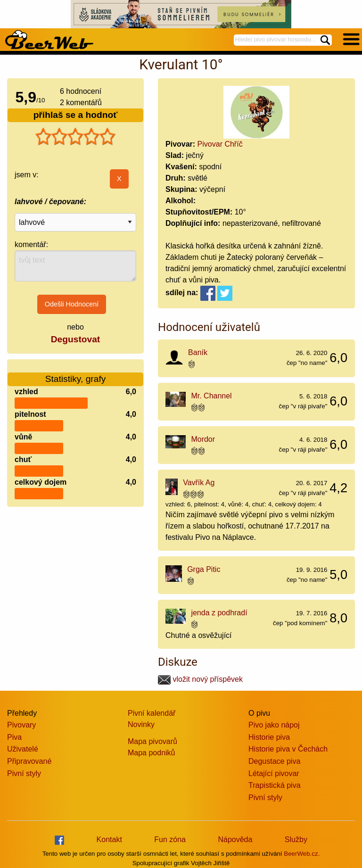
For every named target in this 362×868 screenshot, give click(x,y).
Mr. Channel (211, 396)
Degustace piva (274, 761)
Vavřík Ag (199, 483)
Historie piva (269, 737)
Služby (296, 839)
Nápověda (235, 839)
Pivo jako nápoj (274, 725)
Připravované (29, 761)
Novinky (141, 724)
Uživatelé (23, 749)
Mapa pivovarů (152, 741)
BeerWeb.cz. (302, 854)
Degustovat (75, 339)
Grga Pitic (204, 569)
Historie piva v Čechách (288, 749)
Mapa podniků (152, 753)
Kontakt (109, 839)
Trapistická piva (275, 785)
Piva (14, 737)
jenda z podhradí (219, 613)
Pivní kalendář (152, 713)
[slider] (75, 137)
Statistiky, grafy (76, 373)
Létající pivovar (274, 773)
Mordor (203, 439)
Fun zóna (170, 839)
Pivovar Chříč (220, 144)
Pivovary (21, 725)
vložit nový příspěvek (200, 679)
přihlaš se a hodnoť (76, 115)
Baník (198, 352)
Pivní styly (24, 773)
